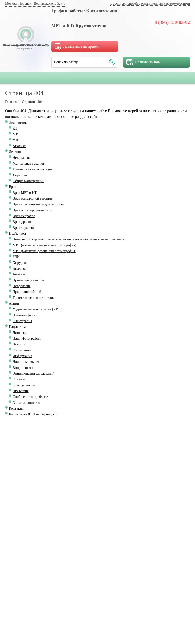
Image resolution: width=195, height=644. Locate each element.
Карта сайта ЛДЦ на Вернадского (34, 414)
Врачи (14, 187)
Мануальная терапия (28, 163)
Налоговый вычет (26, 362)
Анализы (19, 146)
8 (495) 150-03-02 (172, 22)
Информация (22, 356)
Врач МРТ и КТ (25, 193)
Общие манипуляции (29, 181)
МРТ (16, 134)
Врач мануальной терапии (32, 198)
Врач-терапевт (23, 228)
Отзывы (19, 379)
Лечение (15, 152)
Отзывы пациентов (27, 403)
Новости (19, 344)
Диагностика (19, 123)
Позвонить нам (144, 62)
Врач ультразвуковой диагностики (38, 204)
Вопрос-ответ (23, 368)
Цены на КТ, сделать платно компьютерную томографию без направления (69, 239)
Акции (14, 303)
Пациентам (17, 327)
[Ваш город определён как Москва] (35, 4)
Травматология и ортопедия (34, 298)
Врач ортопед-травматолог (33, 210)
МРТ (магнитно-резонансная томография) (44, 245)
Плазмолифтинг (25, 315)
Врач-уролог (22, 222)
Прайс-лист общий (27, 292)
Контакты (16, 408)
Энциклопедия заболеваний (34, 373)
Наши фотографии (27, 338)
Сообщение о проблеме (30, 397)
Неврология (22, 158)
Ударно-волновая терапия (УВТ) (37, 309)
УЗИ (16, 140)
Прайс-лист (18, 233)
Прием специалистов (29, 280)
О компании (22, 350)
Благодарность (24, 385)
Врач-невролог (24, 216)
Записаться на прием (77, 47)
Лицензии (20, 333)
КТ (15, 128)
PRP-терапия (22, 321)
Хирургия (20, 175)
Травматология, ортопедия (33, 169)
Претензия (21, 391)
